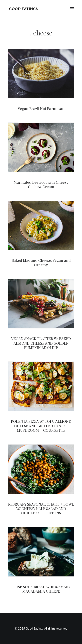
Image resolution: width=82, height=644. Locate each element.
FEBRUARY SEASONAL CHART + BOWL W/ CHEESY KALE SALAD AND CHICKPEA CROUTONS (41, 509)
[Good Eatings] (23, 9)
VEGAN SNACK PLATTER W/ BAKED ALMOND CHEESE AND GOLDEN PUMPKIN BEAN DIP (41, 343)
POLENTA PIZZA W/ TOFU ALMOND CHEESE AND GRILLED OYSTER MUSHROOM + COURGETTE (41, 426)
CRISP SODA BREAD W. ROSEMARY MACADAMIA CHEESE (41, 589)
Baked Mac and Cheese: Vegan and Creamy (41, 262)
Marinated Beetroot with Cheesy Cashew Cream (41, 184)
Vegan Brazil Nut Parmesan (41, 108)
